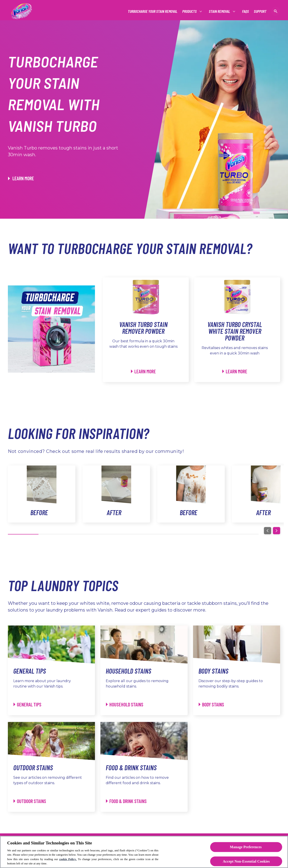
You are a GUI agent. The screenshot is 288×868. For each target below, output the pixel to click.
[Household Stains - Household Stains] (125, 704)
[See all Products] (190, 11)
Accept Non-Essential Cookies (246, 861)
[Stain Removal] (220, 11)
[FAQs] (245, 11)
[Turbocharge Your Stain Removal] (153, 11)
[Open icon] (276, 11)
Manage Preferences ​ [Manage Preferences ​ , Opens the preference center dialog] (246, 847)
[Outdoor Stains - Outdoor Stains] (30, 801)
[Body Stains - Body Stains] (211, 704)
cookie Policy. (68, 859)
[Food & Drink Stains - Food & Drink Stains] (126, 801)
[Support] (260, 11)
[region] (144, 852)
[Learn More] (143, 371)
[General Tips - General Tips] (27, 704)
